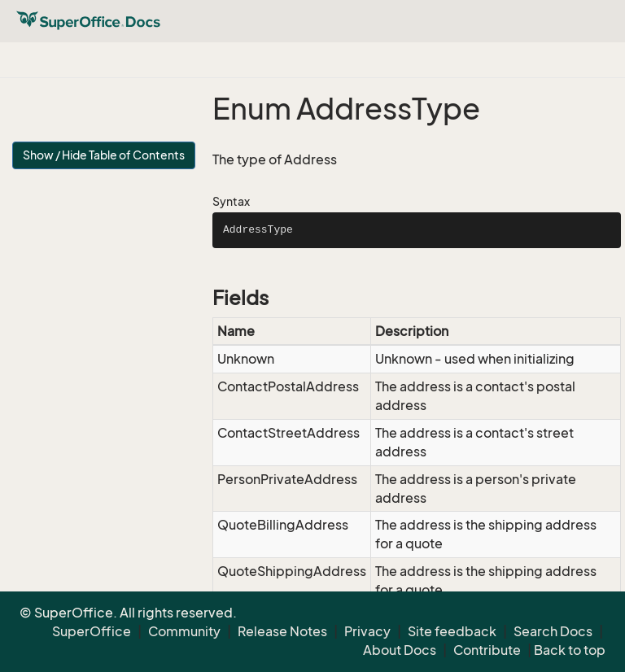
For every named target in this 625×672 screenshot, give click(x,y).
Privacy (367, 631)
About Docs (400, 650)
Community (184, 631)
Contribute (487, 650)
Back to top (570, 650)
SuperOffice (92, 631)
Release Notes (282, 631)
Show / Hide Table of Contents (104, 155)
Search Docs (553, 631)
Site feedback (452, 631)
